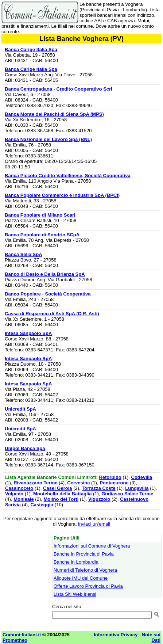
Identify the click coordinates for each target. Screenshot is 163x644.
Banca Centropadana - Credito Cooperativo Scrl (59, 89)
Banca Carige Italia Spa (31, 49)
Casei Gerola (58, 488)
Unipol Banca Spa (25, 448)
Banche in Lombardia (76, 562)
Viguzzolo (99, 499)
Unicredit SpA (20, 409)
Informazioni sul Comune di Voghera (92, 546)
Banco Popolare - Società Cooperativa (48, 294)
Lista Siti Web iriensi (75, 594)
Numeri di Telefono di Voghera (85, 570)
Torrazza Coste (98, 488)
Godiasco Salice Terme (127, 494)
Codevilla (142, 477)
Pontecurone (114, 483)
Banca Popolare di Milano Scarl (40, 215)
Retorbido (110, 477)
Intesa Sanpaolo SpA (28, 333)
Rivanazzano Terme (35, 483)
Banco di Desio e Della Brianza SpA (45, 274)
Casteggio (42, 505)
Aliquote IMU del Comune (81, 578)
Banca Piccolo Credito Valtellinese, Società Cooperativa (68, 176)
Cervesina (78, 483)
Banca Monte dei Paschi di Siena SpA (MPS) (54, 114)
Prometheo (15, 640)
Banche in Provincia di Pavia (84, 554)
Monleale (24, 499)
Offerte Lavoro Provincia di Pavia (88, 586)
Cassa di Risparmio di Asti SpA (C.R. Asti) (52, 314)
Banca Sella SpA (24, 254)
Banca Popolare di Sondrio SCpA (42, 235)
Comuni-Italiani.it (22, 635)
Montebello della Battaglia (62, 494)
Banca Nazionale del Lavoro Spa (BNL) (48, 139)
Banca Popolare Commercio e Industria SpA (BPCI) (62, 195)
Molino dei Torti (61, 499)
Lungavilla (137, 488)
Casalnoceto (19, 488)
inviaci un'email (94, 524)
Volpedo (14, 494)
